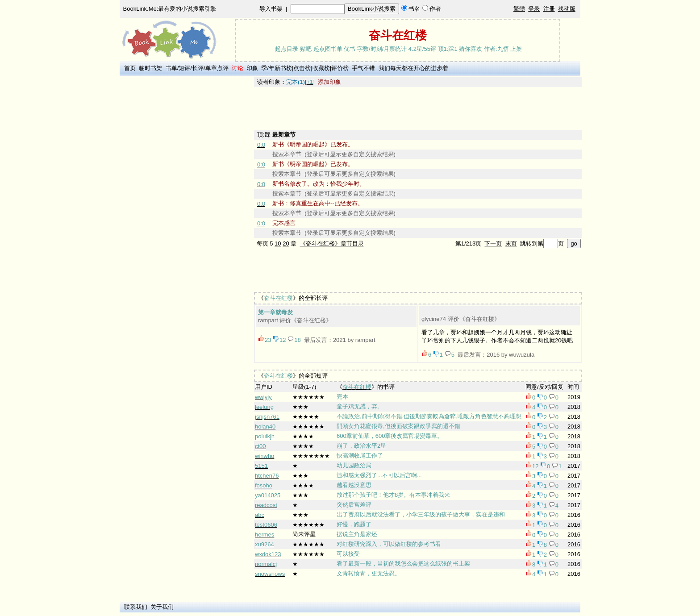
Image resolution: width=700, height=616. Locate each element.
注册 (549, 9)
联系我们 (136, 607)
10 (278, 243)
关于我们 (162, 607)
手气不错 (363, 68)
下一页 (493, 243)
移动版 (567, 9)
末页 (511, 243)
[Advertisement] (185, 211)
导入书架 (271, 9)
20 (286, 243)
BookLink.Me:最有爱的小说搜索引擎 (170, 9)
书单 (171, 68)
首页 (130, 68)
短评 (184, 68)
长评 (198, 68)
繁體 (519, 9)
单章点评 (217, 68)
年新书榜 (280, 68)
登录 (534, 9)
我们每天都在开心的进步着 (413, 68)
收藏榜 (321, 68)
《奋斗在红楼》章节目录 (332, 243)
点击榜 (302, 68)
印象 (252, 68)
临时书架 (150, 68)
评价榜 (340, 68)
